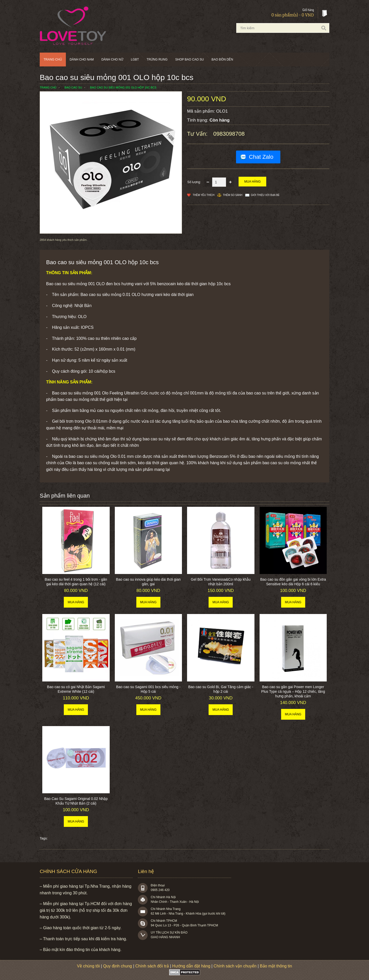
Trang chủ (53, 60)
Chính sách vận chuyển (235, 966)
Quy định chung (117, 966)
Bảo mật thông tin (276, 966)
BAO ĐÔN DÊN (222, 60)
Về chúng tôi (88, 966)
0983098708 (229, 134)
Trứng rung (157, 60)
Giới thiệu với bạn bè (265, 195)
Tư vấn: (198, 134)
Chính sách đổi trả (152, 966)
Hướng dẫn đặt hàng (191, 966)
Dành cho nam (82, 60)
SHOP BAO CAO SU (190, 60)
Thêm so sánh (233, 195)
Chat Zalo (261, 157)
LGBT (135, 60)
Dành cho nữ (112, 60)
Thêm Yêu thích (204, 195)
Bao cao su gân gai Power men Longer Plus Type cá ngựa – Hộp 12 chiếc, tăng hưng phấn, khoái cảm (293, 691)
